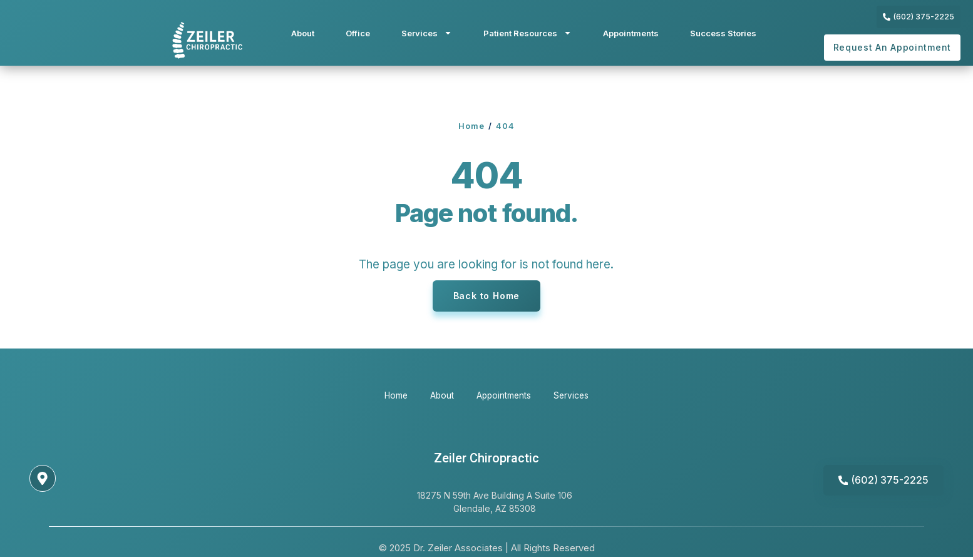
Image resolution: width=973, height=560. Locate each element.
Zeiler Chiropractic (487, 459)
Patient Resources (528, 33)
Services (427, 33)
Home (471, 126)
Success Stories (723, 33)
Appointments (631, 33)
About (303, 33)
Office (358, 33)
